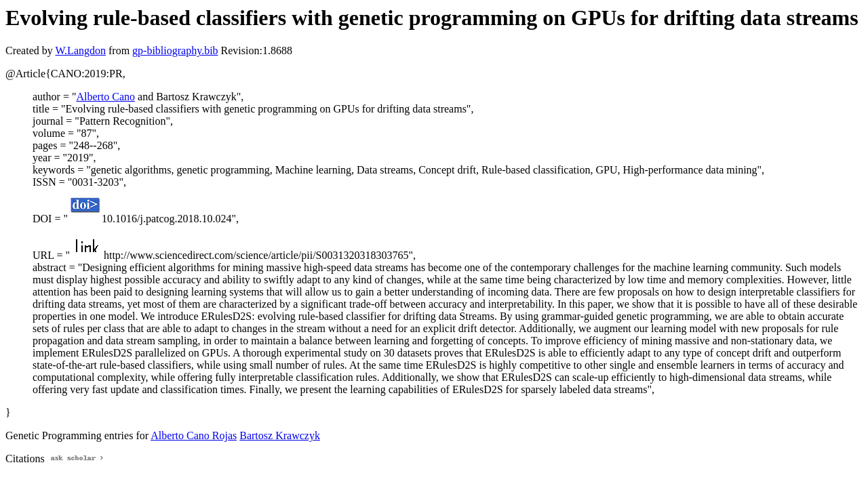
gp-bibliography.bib (175, 50)
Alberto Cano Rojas (194, 435)
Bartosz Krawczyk (280, 435)
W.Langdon (80, 50)
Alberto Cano (105, 97)
